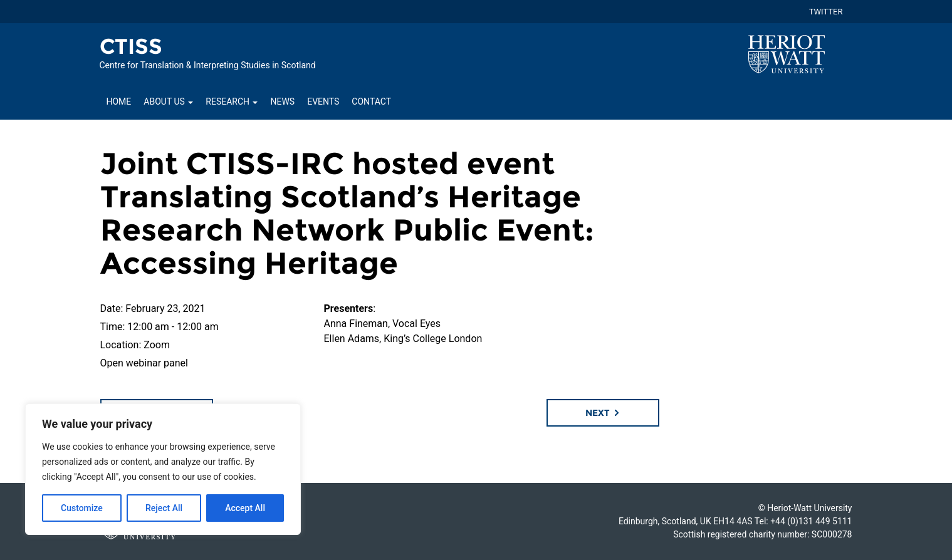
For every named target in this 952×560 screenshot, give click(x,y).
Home (119, 101)
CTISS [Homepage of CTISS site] (131, 46)
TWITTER (826, 12)
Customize (82, 508)
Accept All (245, 508)
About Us (168, 101)
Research (232, 101)
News (282, 101)
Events (323, 101)
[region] (163, 469)
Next (603, 413)
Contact (371, 101)
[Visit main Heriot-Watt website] (787, 54)
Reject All (164, 508)
